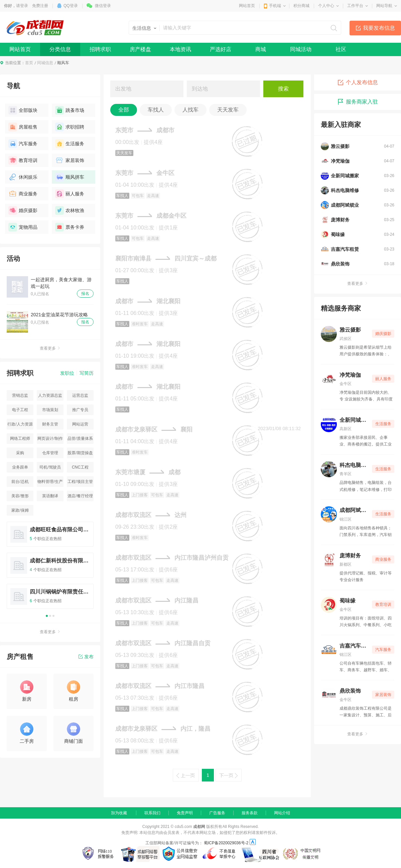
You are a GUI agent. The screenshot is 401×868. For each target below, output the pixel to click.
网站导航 (384, 6)
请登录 (22, 6)
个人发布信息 (358, 82)
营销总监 (20, 395)
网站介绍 (282, 813)
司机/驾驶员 (50, 467)
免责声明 (185, 813)
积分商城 (301, 6)
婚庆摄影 (23, 210)
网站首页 (247, 6)
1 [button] (47, 616)
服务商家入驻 (358, 102)
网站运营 (80, 424)
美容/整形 (20, 496)
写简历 (87, 373)
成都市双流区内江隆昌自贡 (163, 643)
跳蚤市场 (70, 110)
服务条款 (250, 813)
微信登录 (103, 6)
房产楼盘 (140, 49)
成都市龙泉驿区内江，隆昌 (163, 729)
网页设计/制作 (50, 439)
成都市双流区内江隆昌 (157, 600)
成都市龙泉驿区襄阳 (154, 429)
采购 (20, 453)
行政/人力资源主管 (20, 426)
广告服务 (217, 813)
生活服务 (70, 144)
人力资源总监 (50, 395)
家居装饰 (70, 160)
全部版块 (23, 110)
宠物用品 (23, 227)
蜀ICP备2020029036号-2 (226, 843)
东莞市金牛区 (145, 173)
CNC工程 (80, 467)
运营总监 (80, 395)
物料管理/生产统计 (50, 483)
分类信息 (60, 49)
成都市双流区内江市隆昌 (160, 686)
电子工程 (20, 410)
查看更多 (50, 348)
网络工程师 (20, 439)
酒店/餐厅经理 (80, 496)
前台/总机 (20, 482)
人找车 (190, 110)
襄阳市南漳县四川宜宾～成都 (166, 258)
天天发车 (228, 110)
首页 (29, 63)
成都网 (199, 827)
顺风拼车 (70, 177)
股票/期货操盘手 (80, 454)
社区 (341, 49)
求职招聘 (70, 127)
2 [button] (50, 616)
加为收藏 (119, 813)
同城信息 (45, 63)
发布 (86, 657)
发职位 (67, 373)
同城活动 (301, 49)
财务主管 (50, 424)
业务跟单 (20, 467)
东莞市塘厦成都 (148, 472)
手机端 (275, 6)
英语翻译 (50, 496)
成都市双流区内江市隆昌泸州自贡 (172, 558)
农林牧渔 (70, 210)
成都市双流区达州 (151, 515)
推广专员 (80, 410)
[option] (50, 568)
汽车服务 (23, 144)
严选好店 (221, 49)
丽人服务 (70, 194)
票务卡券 (70, 227)
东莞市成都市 (145, 130)
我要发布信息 (379, 28)
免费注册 (40, 6)
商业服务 (23, 194)
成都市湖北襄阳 (148, 301)
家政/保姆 (20, 510)
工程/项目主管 (80, 482)
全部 (124, 110)
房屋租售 (23, 127)
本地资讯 (180, 49)
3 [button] (53, 616)
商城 (261, 49)
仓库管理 (50, 453)
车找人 (156, 110)
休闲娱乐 (23, 177)
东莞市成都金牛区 (151, 216)
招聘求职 (100, 49)
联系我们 (152, 813)
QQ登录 (71, 6)
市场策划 (50, 410)
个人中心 (326, 6)
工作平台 (355, 6)
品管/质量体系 (80, 439)
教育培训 (23, 160)
